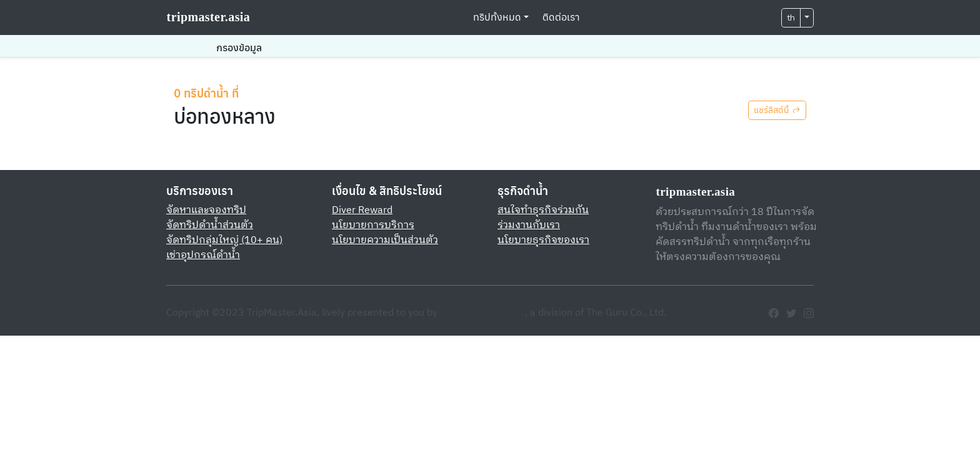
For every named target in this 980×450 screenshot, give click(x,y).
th (791, 18)
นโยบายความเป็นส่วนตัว (385, 240)
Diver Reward (362, 210)
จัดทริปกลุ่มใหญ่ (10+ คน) (224, 240)
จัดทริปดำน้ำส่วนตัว (210, 225)
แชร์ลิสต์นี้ (777, 110)
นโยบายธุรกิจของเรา (543, 240)
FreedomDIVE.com (482, 313)
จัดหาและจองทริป (206, 210)
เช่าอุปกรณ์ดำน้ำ (203, 255)
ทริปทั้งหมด (497, 17)
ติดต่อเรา (561, 17)
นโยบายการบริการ (373, 225)
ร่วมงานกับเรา (529, 225)
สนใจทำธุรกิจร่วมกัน (543, 210)
